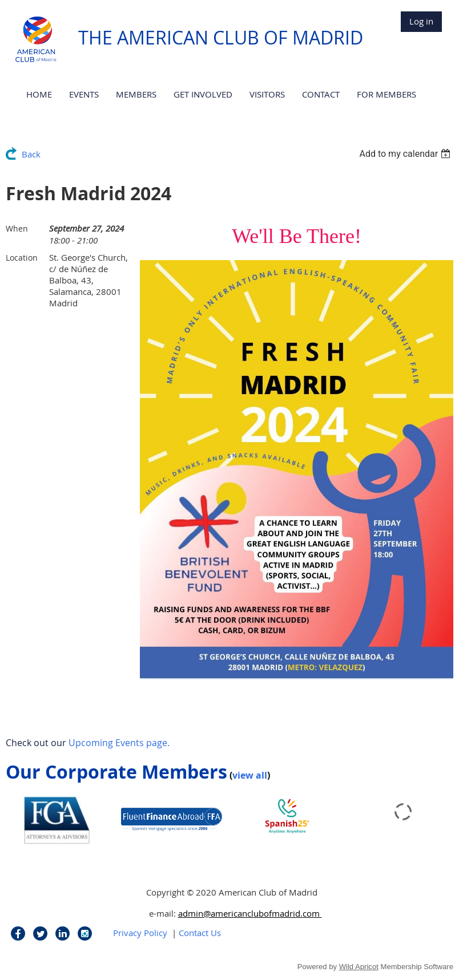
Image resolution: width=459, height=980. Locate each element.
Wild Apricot (359, 967)
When (17, 228)
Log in (421, 21)
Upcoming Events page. (119, 743)
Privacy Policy (140, 933)
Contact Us (200, 933)
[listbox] (406, 154)
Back (31, 154)
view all (250, 775)
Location (22, 258)
